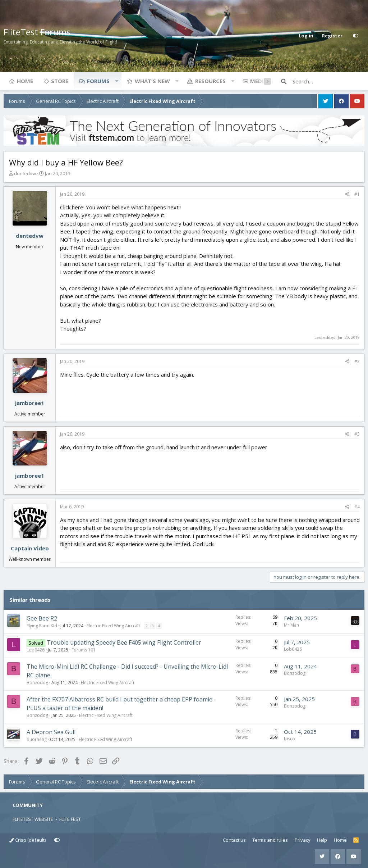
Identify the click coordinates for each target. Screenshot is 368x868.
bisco (289, 739)
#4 (357, 507)
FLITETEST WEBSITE (33, 819)
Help (322, 840)
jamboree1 (30, 403)
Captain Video (30, 548)
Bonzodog (37, 683)
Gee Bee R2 (42, 618)
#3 (357, 434)
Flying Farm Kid (42, 626)
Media (259, 81)
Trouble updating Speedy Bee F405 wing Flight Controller (124, 642)
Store (60, 81)
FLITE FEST (70, 819)
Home (25, 81)
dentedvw (25, 173)
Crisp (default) (27, 840)
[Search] (328, 81)
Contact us (234, 840)
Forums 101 (84, 650)
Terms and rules (270, 840)
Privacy (303, 840)
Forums (98, 81)
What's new (152, 81)
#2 (357, 361)
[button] (116, 81)
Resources (210, 81)
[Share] (347, 194)
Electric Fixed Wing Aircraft (113, 626)
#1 (357, 194)
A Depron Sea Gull (51, 732)
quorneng (37, 739)
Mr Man (291, 625)
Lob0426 (36, 650)
